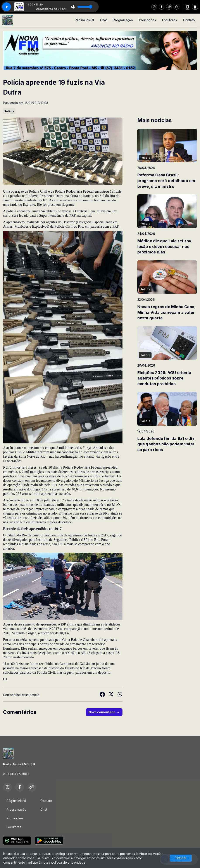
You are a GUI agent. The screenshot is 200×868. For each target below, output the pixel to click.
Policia (9, 111)
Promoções (148, 20)
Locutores (170, 20)
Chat (104, 20)
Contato (189, 20)
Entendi (181, 858)
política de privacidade (68, 862)
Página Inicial (84, 20)
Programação (123, 20)
